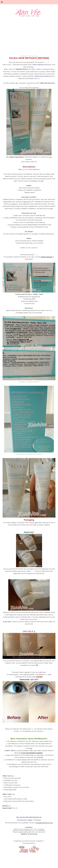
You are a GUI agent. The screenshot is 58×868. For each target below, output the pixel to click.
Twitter (38, 820)
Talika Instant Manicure (43, 76)
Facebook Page (25, 820)
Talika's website (32, 248)
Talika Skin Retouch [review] (29, 58)
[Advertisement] (29, 38)
